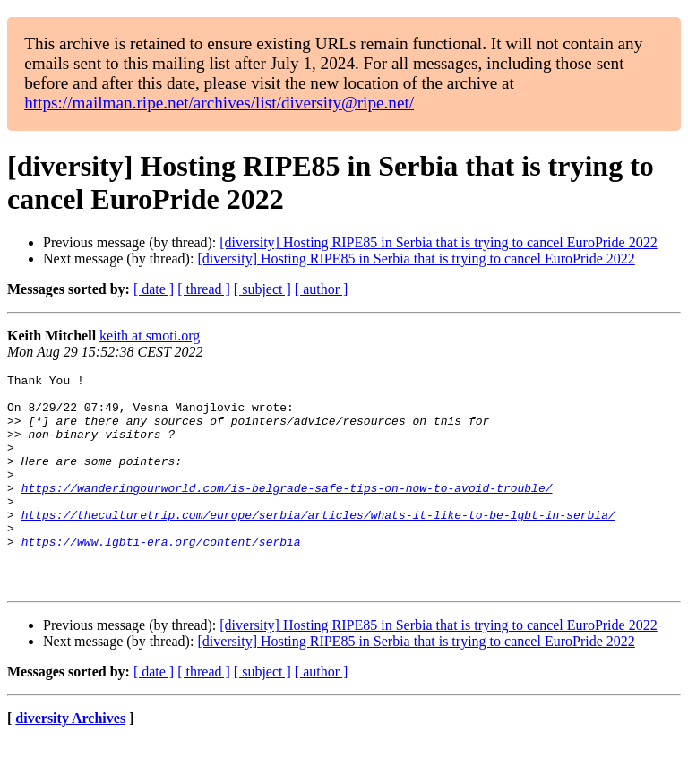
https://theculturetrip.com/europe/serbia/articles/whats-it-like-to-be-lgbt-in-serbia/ (318, 544)
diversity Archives (70, 761)
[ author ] (322, 289)
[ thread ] (204, 289)
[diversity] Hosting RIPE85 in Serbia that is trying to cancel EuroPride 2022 (438, 242)
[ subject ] (262, 289)
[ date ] (154, 289)
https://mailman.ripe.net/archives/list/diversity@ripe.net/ (219, 103)
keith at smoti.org (150, 336)
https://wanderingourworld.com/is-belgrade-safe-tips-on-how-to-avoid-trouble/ (287, 512)
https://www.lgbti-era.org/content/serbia (161, 576)
